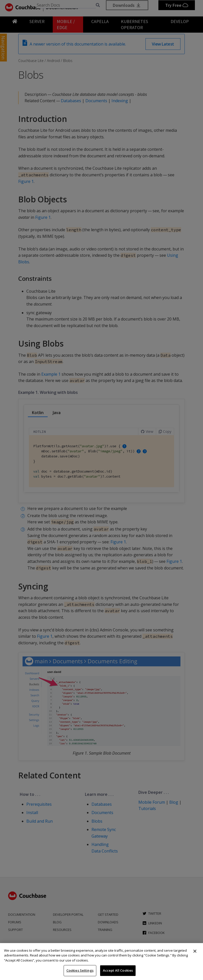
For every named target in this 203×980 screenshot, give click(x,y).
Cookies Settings (80, 970)
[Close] (195, 951)
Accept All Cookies (118, 970)
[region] (101, 962)
